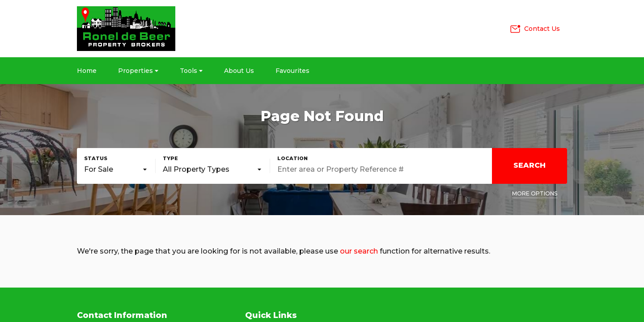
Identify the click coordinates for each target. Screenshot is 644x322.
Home (87, 71)
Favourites (292, 71)
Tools (191, 71)
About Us (239, 71)
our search (359, 251)
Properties (138, 71)
